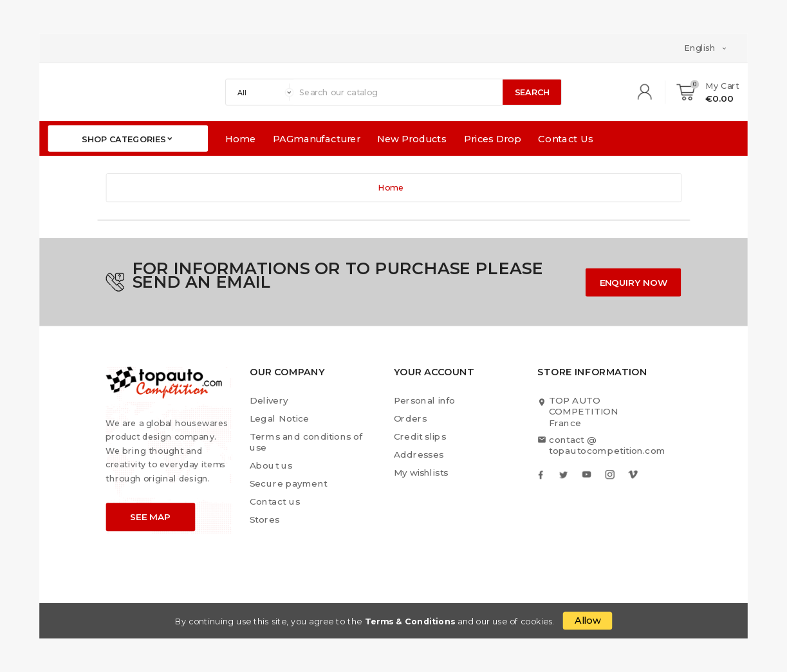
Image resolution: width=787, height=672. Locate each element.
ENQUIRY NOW (634, 282)
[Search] (398, 92)
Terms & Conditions (410, 622)
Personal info (424, 401)
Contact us (275, 501)
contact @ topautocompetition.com (607, 445)
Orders (411, 419)
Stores (265, 519)
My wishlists (421, 472)
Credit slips (420, 437)
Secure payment (289, 484)
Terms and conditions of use (306, 442)
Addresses (419, 455)
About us (271, 466)
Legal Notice (279, 419)
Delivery (269, 401)
